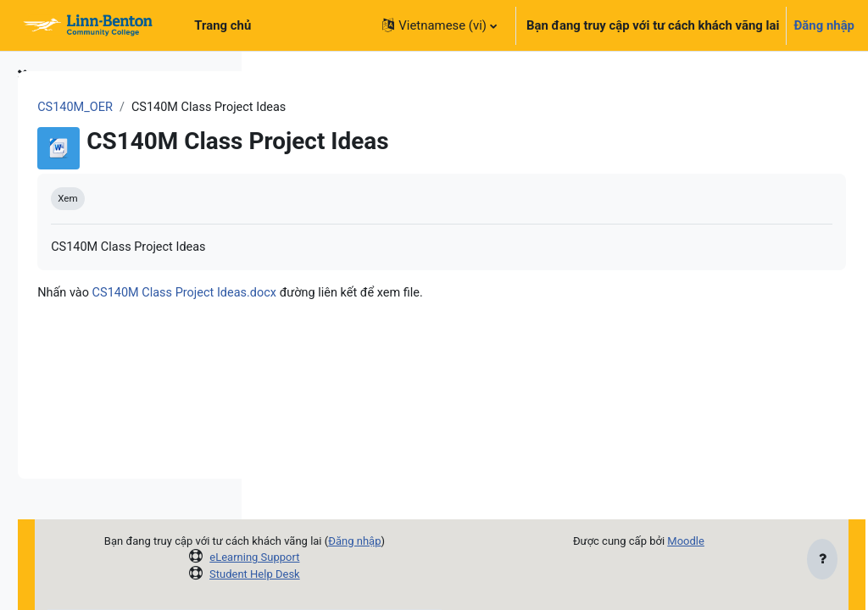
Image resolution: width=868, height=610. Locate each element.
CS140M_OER (313, 108)
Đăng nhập (824, 25)
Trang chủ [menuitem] (223, 25)
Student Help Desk (415, 574)
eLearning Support (415, 557)
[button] (440, 25)
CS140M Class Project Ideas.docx (426, 295)
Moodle (726, 524)
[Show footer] (822, 561)
